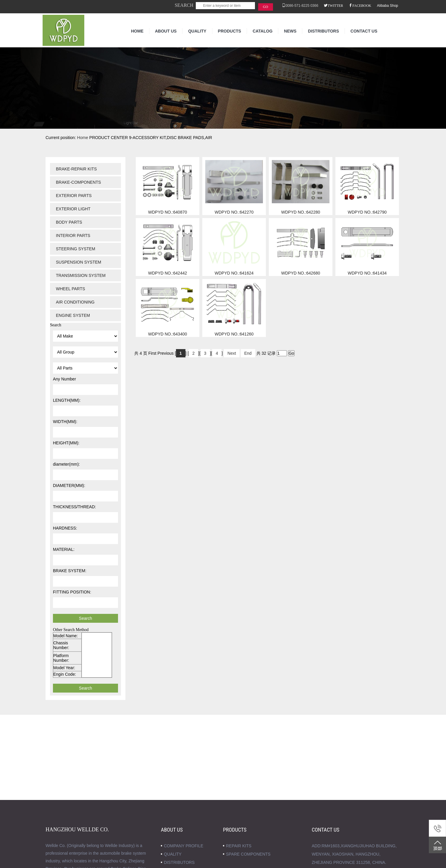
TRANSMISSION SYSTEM (81, 275)
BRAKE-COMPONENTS (78, 182)
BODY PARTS (69, 222)
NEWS (290, 31)
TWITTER (335, 5)
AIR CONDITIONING (75, 302)
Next (232, 353)
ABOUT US (166, 31)
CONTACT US (364, 31)
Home (83, 138)
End (248, 353)
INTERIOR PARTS (73, 235)
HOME (137, 31)
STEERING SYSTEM (76, 249)
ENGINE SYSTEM (73, 315)
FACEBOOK (362, 5)
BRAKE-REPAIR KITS (76, 169)
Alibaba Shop (388, 6)
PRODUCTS (230, 31)
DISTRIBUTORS (323, 31)
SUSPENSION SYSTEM (79, 262)
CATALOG (262, 31)
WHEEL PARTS (71, 289)
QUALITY (197, 31)
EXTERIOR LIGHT (73, 209)
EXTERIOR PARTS (74, 196)
